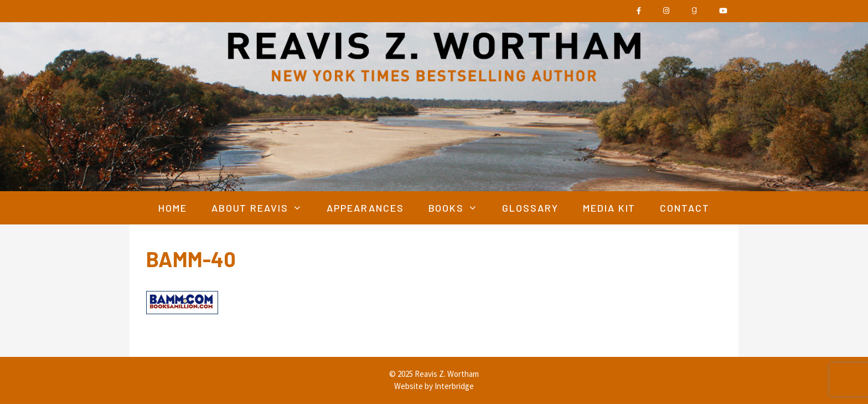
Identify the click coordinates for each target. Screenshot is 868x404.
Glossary (530, 208)
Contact (685, 208)
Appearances (365, 208)
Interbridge (454, 386)
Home (173, 208)
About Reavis (263, 208)
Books (459, 208)
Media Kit (609, 208)
